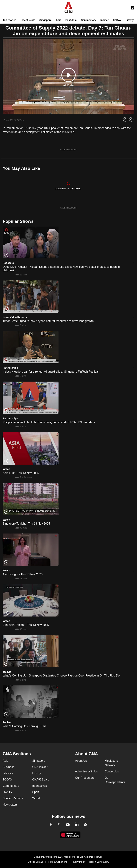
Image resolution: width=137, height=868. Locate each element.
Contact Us (112, 771)
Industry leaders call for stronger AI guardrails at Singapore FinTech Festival (51, 372)
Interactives (40, 786)
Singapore (45, 20)
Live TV (7, 792)
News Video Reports (15, 317)
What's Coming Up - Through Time (25, 726)
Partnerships (10, 368)
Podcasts (8, 263)
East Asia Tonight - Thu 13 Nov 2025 (26, 625)
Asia (59, 20)
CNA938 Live (41, 779)
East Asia (71, 20)
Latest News (28, 20)
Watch (6, 469)
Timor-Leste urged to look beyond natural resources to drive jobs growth (48, 321)
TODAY (117, 20)
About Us (81, 761)
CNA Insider (40, 767)
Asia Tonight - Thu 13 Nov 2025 (23, 574)
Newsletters (10, 805)
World (36, 798)
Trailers (7, 672)
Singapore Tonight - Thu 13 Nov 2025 (26, 524)
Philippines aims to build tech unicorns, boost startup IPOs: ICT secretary (49, 422)
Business (8, 767)
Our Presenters (85, 778)
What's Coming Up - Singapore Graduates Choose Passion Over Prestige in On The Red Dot (62, 676)
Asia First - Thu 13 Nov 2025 (21, 473)
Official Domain (36, 862)
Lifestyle (131, 20)
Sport (36, 792)
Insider (105, 20)
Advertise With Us (86, 771)
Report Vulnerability (99, 862)
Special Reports (13, 798)
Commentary (88, 20)
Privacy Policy (78, 862)
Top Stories (9, 20)
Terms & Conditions (57, 862)
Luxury (37, 773)
